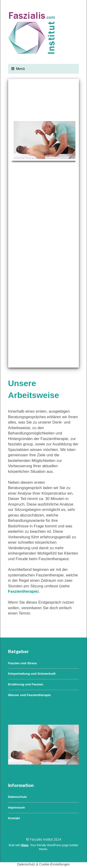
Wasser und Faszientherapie (29, 695)
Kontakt (14, 818)
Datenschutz (18, 797)
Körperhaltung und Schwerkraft (32, 674)
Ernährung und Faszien (26, 684)
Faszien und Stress (23, 663)
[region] (44, 223)
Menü (20, 69)
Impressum (17, 807)
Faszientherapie (23, 591)
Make (25, 845)
